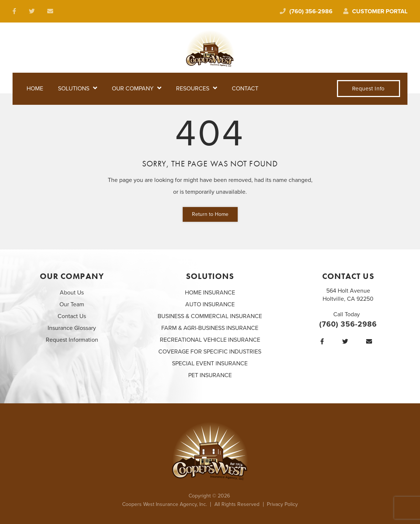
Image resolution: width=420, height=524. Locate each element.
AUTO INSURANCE (210, 304)
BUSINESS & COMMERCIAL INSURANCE (210, 316)
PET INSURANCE (210, 375)
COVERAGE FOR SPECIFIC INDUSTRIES (210, 352)
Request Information (72, 340)
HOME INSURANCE (210, 293)
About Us (72, 293)
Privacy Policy (282, 504)
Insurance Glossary (72, 328)
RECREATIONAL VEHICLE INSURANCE (210, 340)
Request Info (369, 89)
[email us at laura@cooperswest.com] (52, 11)
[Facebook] (324, 342)
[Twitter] (347, 342)
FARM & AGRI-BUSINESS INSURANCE (210, 328)
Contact (245, 89)
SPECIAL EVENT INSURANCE (210, 363)
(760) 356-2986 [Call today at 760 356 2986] (306, 11)
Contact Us (72, 316)
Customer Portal (375, 11)
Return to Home (210, 214)
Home (35, 89)
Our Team (72, 304)
